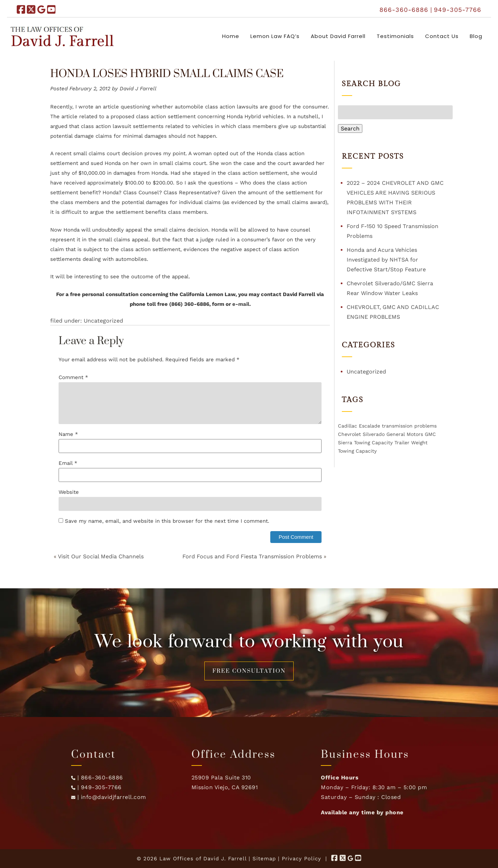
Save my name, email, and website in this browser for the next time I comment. (167, 521)
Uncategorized (103, 321)
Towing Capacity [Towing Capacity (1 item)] (373, 443)
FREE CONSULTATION (249, 671)
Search (350, 129)
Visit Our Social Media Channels (101, 556)
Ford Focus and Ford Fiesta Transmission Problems (252, 556)
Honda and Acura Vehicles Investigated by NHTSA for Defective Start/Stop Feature (386, 260)
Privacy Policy (301, 859)
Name (68, 434)
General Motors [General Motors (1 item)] (405, 434)
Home (231, 36)
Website (69, 492)
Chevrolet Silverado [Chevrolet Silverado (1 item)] (361, 434)
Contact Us (442, 36)
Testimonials (395, 36)
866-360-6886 (404, 10)
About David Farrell (338, 36)
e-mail (241, 304)
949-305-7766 (458, 10)
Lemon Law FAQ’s (275, 36)
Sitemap (264, 859)
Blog (476, 36)
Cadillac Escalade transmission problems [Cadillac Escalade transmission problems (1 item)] (387, 426)
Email (68, 463)
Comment (73, 377)
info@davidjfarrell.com (114, 797)
